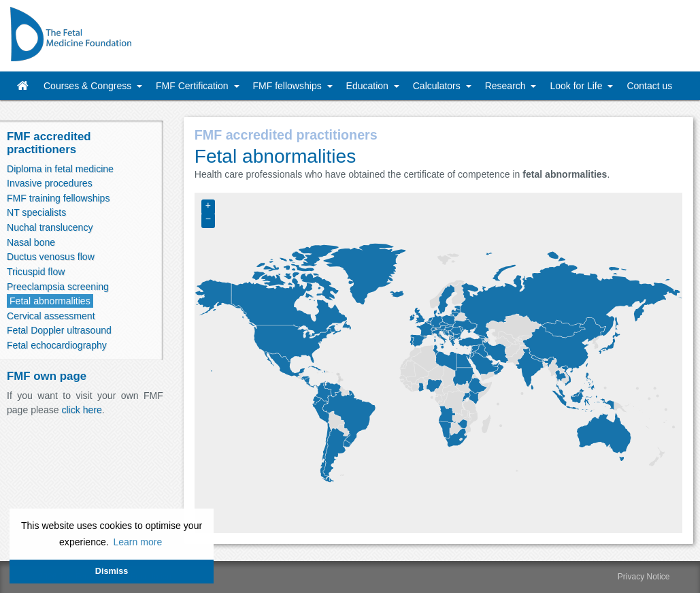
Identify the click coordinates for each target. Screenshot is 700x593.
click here (81, 410)
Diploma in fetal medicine (60, 169)
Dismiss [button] (112, 571)
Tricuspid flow (36, 272)
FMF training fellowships (58, 198)
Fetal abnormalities (50, 301)
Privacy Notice (644, 577)
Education (369, 86)
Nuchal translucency (50, 227)
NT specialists (36, 212)
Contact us (649, 86)
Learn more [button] (137, 542)
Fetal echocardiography (57, 345)
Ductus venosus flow (51, 257)
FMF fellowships (289, 86)
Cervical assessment (51, 316)
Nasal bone (31, 242)
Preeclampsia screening (58, 287)
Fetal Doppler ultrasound (59, 330)
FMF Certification (193, 86)
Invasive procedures (50, 183)
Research (507, 86)
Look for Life (577, 86)
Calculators (438, 86)
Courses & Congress (89, 86)
